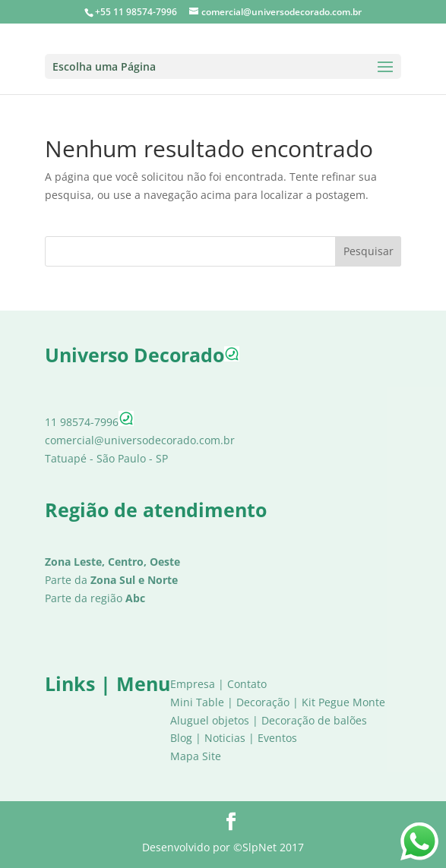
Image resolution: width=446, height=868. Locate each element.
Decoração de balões (314, 720)
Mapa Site (196, 756)
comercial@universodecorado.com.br (140, 440)
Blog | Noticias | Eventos (234, 738)
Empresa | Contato (218, 684)
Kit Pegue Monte (343, 702)
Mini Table (197, 702)
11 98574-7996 (89, 422)
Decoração (263, 702)
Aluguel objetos (210, 720)
